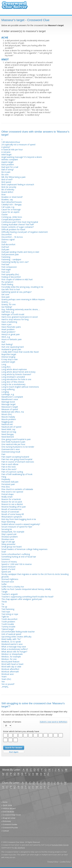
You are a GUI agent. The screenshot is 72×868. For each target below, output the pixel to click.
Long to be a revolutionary (13, 384)
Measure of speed (10, 409)
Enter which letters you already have (21, 731)
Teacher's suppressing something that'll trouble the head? (27, 597)
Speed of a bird (8, 569)
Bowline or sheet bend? (12, 197)
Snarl (4, 552)
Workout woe (8, 674)
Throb (4, 602)
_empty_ (5, 687)
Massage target (9, 404)
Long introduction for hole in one (16, 379)
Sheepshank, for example (13, 532)
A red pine (6, 152)
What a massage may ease (14, 647)
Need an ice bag (9, 432)
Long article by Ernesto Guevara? (16, 374)
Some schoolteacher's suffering (16, 554)
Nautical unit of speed (11, 427)
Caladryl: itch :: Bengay (11, 204)
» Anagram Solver (9, 818)
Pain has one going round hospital (17, 459)
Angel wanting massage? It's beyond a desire (22, 157)
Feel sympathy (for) (10, 274)
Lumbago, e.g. (8, 394)
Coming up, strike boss (12, 217)
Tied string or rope (10, 614)
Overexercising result (11, 452)
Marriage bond (8, 402)
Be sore (5, 175)
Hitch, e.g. (6, 337)
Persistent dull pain (10, 482)
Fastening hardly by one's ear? (15, 262)
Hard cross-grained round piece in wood (19, 317)
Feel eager (6, 269)
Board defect (7, 192)
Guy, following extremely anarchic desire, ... (21, 309)
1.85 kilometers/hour (11, 142)
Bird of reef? (7, 179)
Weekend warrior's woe (12, 644)
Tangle (4, 592)
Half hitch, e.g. (8, 312)
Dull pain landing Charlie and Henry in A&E (20, 252)
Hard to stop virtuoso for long (15, 319)
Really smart (7, 497)
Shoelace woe (8, 539)
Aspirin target (7, 162)
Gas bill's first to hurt (11, 289)
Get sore (5, 294)
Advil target (6, 155)
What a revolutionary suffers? (15, 649)
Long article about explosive (14, 369)
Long (4, 364)
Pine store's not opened (12, 492)
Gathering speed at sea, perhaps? (16, 292)
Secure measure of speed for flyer (17, 527)
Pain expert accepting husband (15, 457)
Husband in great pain (11, 349)
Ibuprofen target (9, 354)
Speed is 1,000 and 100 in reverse (17, 564)
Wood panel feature (10, 662)
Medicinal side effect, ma (13, 412)
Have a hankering (9, 322)
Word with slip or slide (11, 667)
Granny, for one (9, 304)
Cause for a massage (11, 209)
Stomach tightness (10, 579)
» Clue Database (8, 812)
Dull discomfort (8, 244)
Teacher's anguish (10, 594)
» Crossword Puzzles (10, 828)
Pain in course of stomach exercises (18, 462)
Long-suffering (8, 389)
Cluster (5, 214)
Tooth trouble (8, 624)
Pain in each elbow (10, 464)
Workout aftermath (10, 672)
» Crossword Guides (9, 824)
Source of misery (9, 562)
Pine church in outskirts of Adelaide (17, 489)
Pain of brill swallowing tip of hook (17, 474)
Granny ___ (6, 302)
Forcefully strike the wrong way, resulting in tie (22, 287)
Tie (3, 604)
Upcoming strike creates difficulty (16, 637)
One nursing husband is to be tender (18, 447)
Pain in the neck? (9, 469)
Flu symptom (7, 282)
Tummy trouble (8, 627)
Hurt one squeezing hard (12, 347)
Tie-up (4, 607)
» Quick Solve (7, 805)
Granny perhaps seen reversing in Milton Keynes (23, 299)
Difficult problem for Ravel (13, 229)
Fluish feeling (7, 284)
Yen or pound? (8, 684)
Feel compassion (9, 267)
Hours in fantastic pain (12, 339)
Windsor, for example (11, 657)
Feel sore (6, 272)
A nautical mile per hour (12, 150)
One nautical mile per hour (13, 444)
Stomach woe (8, 582)
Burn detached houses (12, 202)
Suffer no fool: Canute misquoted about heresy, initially (26, 589)
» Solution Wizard (8, 809)
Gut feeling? (7, 307)
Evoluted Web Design (60, 845)
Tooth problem (8, 622)
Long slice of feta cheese (13, 382)
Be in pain (6, 172)
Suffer (4, 584)
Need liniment (8, 437)
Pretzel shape (8, 494)
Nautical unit (7, 424)
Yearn (4, 677)
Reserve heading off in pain (14, 507)
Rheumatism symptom (12, 517)
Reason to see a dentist (12, 504)
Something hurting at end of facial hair (19, 557)
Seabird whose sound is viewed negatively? (21, 524)
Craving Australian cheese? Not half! (18, 224)
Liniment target (8, 362)
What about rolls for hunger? (14, 652)
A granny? (6, 147)
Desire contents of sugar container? (18, 227)
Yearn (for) (6, 679)
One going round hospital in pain (16, 439)
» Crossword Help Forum (11, 815)
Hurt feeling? (7, 344)
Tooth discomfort (9, 619)
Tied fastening (8, 609)
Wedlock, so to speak (11, 642)
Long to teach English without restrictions (20, 387)
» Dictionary (6, 821)
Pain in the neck (9, 467)
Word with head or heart (12, 664)
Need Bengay (8, 434)
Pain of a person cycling (12, 472)
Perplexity (6, 479)
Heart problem (8, 329)
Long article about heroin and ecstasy (18, 372)
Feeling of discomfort (11, 277)
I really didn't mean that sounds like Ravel (20, 352)
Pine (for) (6, 487)
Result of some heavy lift (13, 514)
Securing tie (7, 529)
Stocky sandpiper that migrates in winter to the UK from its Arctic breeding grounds (35, 575)
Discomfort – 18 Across (12, 237)
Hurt (3, 342)
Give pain (6, 297)
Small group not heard (11, 547)
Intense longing (8, 357)
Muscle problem (9, 419)
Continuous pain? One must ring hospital (20, 222)
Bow (3, 194)
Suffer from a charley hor (13, 587)
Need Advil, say (8, 429)
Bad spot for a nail (10, 167)
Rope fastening (8, 522)
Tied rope (6, 612)
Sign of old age (8, 542)
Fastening (6, 257)
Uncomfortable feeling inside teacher (18, 632)
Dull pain (5, 249)
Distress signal (8, 239)
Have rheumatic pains (11, 327)
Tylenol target (8, 629)
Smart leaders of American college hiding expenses (24, 549)
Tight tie (5, 617)
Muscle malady (8, 417)
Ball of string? (8, 170)
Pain (3, 454)
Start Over (14, 752)
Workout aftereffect (10, 669)
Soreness (6, 559)
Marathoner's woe (10, 399)
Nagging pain (7, 422)
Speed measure (8, 567)
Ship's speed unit (9, 534)
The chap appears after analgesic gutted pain (22, 599)
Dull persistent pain (10, 254)
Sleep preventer (8, 544)
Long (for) (6, 367)
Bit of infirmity (8, 189)
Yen (3, 682)
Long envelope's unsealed (13, 377)
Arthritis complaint (10, 160)
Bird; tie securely (9, 187)
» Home (4, 802)
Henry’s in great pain (11, 334)
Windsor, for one (9, 659)
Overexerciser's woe (11, 449)
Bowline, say (7, 199)
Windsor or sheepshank (12, 654)
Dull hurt (5, 247)
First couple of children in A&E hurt (17, 279)
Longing (5, 392)
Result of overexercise (11, 509)
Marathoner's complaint (12, 397)
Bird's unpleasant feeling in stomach (18, 184)
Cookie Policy (65, 862)
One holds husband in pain (13, 442)
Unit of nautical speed (11, 634)
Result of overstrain (10, 512)
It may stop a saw (9, 359)
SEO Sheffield (20, 848)
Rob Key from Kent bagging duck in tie (19, 519)
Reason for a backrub (11, 499)
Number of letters (12, 722)
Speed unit (6, 572)
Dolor (4, 242)
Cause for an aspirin (10, 212)
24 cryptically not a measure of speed (18, 145)
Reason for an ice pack (12, 502)
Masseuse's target (10, 407)
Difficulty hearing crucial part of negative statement (25, 232)
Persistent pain (8, 484)
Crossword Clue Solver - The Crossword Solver (15, 6)
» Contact (5, 831)
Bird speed (6, 182)
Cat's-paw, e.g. (8, 207)
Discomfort (7, 234)
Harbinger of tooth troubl (13, 314)
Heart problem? (8, 332)
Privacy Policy (53, 862)
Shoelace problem (10, 537)
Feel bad (5, 264)
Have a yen (6, 324)
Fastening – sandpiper (11, 259)
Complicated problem (11, 219)
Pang (4, 477)
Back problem (8, 165)
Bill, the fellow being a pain (13, 177)
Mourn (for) (7, 414)
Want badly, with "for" (11, 639)
